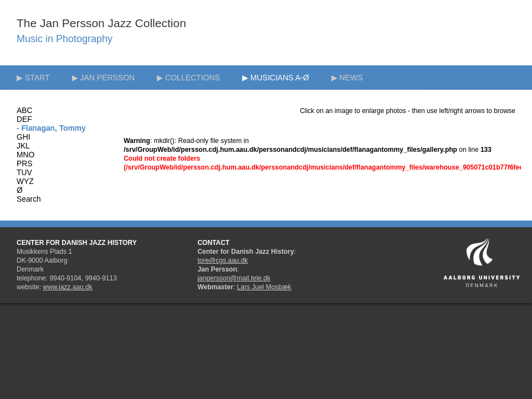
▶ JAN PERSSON (104, 78)
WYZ (25, 181)
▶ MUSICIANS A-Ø (276, 78)
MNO (25, 155)
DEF (24, 119)
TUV (24, 173)
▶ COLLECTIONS (188, 78)
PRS (24, 164)
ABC (24, 111)
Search (29, 199)
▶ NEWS (347, 78)
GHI (24, 137)
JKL (23, 146)
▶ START (33, 78)
